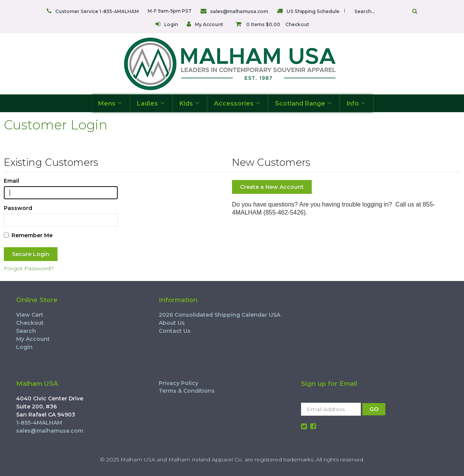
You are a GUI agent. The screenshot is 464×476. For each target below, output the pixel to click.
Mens (110, 103)
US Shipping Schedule (313, 11)
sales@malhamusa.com (239, 11)
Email (12, 181)
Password (18, 208)
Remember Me (28, 235)
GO (374, 409)
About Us (172, 323)
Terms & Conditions (187, 391)
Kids (190, 103)
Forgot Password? (29, 268)
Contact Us (175, 331)
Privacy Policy (179, 383)
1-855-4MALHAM (39, 423)
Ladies (151, 103)
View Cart (30, 315)
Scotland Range (304, 103)
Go (415, 11)
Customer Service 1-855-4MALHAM (97, 11)
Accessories (237, 103)
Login (171, 24)
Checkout (297, 24)
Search (26, 331)
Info (356, 103)
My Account (209, 24)
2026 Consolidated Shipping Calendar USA (220, 315)
